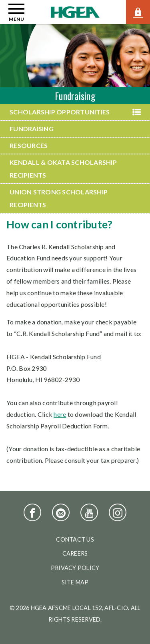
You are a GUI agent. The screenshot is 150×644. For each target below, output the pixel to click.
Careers (75, 553)
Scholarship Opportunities (60, 112)
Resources (29, 145)
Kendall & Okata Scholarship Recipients (63, 169)
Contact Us (75, 539)
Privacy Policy (75, 568)
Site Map (75, 582)
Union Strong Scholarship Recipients (59, 198)
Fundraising (32, 129)
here (60, 414)
